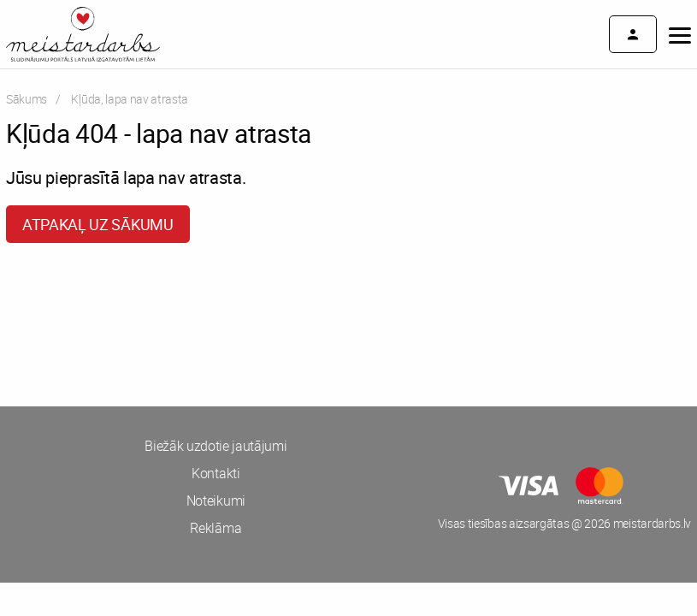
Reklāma (216, 528)
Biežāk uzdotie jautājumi (216, 446)
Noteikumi (216, 500)
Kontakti (216, 473)
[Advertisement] (174, 321)
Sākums (27, 99)
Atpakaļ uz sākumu (98, 224)
